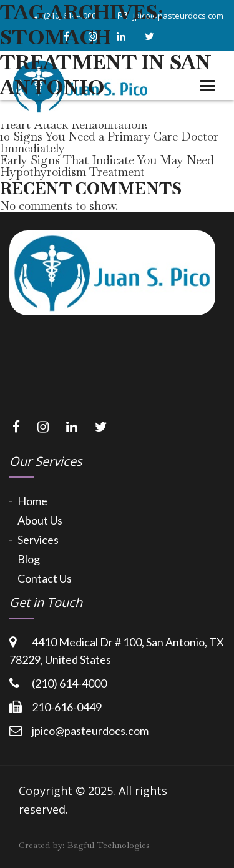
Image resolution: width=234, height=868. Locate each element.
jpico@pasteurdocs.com (90, 731)
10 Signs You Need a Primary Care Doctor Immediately (109, 142)
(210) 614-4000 (69, 683)
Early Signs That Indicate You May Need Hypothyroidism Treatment (107, 166)
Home (32, 501)
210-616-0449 (67, 707)
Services (38, 540)
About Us (40, 520)
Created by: (84, 845)
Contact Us (45, 578)
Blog (29, 559)
